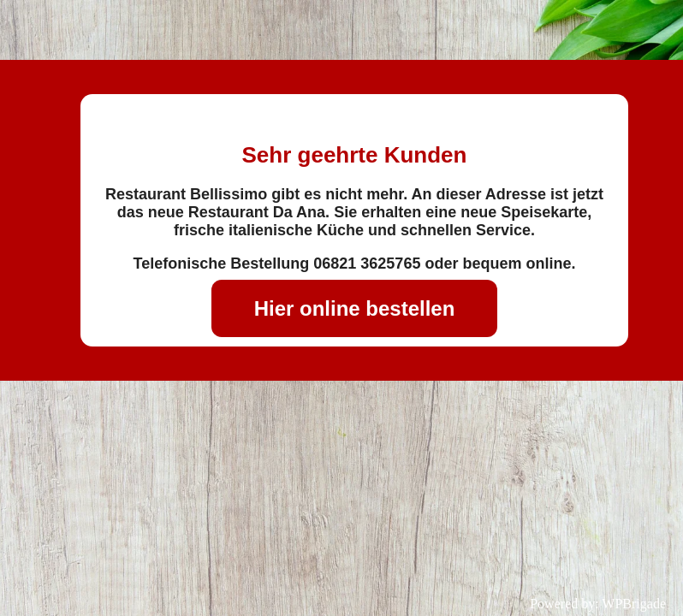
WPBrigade (634, 604)
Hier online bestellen (355, 308)
